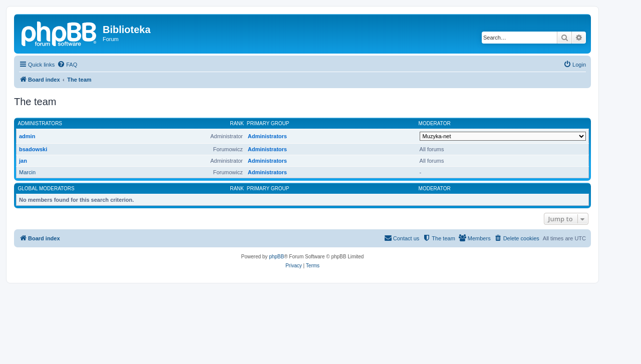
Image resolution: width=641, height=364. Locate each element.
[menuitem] (67, 65)
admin (27, 136)
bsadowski (33, 149)
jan (23, 161)
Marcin (27, 172)
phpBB (276, 257)
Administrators (40, 123)
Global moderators (46, 189)
